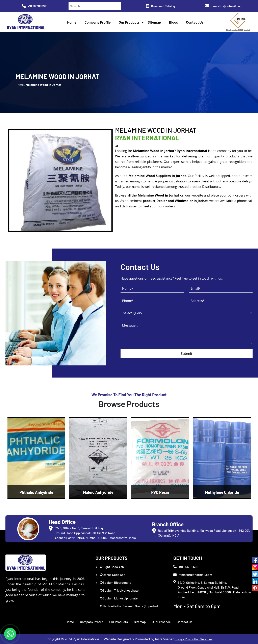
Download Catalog (161, 6)
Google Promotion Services (193, 639)
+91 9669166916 (35, 6)
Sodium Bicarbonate (115, 582)
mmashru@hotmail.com (224, 6)
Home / (21, 85)
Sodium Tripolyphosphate (119, 590)
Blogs (174, 22)
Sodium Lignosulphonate (119, 598)
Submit (187, 353)
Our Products (129, 22)
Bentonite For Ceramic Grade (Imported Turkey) (129, 608)
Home (72, 22)
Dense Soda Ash (112, 575)
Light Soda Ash (112, 567)
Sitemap (154, 22)
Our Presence (161, 622)
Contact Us (195, 22)
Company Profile (98, 22)
